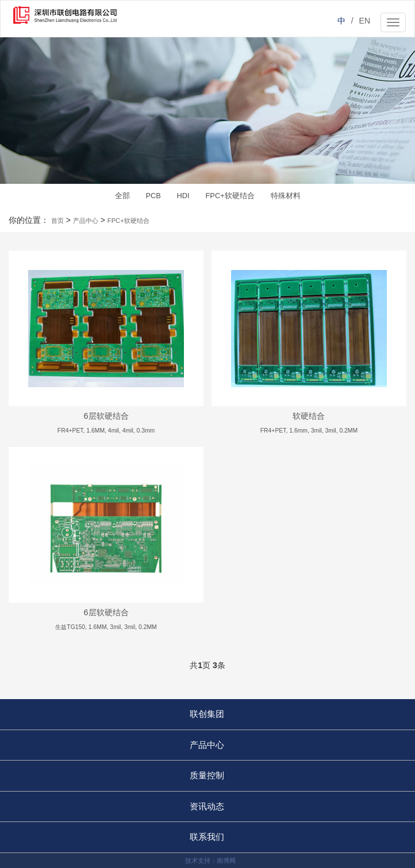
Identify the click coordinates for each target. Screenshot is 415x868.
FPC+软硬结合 (230, 196)
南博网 (226, 861)
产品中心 (86, 221)
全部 (122, 196)
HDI (183, 196)
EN (365, 21)
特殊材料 (286, 196)
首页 (57, 221)
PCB (153, 196)
